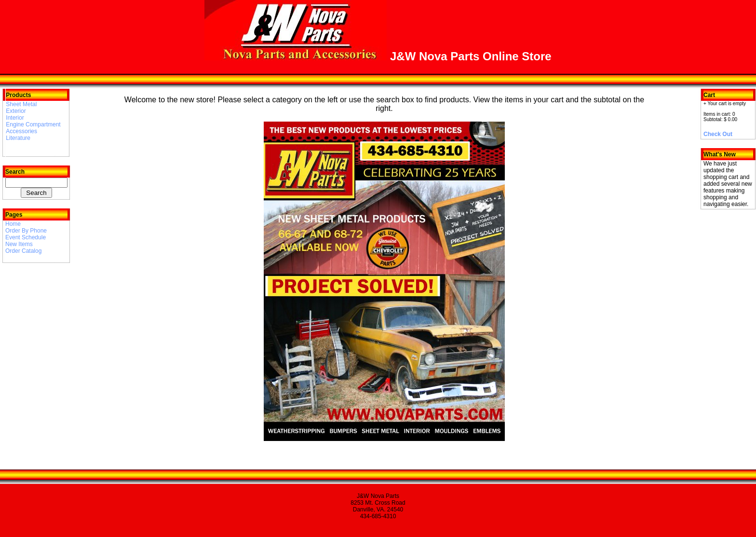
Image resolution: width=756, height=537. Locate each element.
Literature (18, 138)
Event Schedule (26, 237)
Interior (15, 118)
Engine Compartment (33, 124)
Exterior (16, 111)
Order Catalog (23, 251)
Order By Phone (26, 231)
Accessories (21, 131)
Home (13, 224)
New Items (19, 244)
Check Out (718, 134)
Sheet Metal (21, 104)
